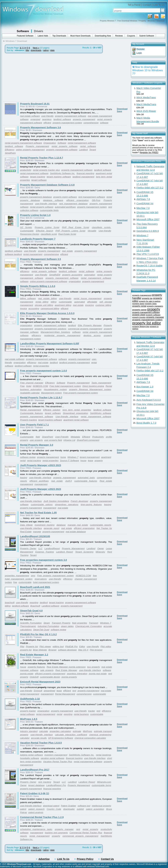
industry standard (29, 731)
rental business (81, 714)
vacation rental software (52, 758)
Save (119, 111)
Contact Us (107, 859)
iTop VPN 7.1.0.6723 (148, 254)
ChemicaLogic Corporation (89, 626)
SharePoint (47, 437)
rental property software (65, 146)
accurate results (39, 738)
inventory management (56, 755)
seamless (47, 119)
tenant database (36, 785)
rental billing (42, 302)
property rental (139, 306)
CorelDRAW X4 (145, 204)
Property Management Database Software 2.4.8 (47, 185)
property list (26, 650)
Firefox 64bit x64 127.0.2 (150, 188)
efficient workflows (39, 481)
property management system (67, 123)
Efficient (86, 437)
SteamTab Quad (41, 630)
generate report (51, 528)
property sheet (139, 315)
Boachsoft (35, 606)
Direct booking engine (93, 386)
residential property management (62, 335)
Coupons (131, 36)
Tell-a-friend (134, 5)
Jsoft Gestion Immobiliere (56, 501)
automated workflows (65, 207)
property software (153, 315)
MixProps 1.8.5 (29, 719)
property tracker (28, 711)
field (38, 437)
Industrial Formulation (48, 626)
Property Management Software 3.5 (40, 259)
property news (151, 304)
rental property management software (23, 143)
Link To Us (159, 5)
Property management (37, 146)
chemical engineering (100, 735)
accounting (34, 308)
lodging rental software (31, 755)
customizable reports (101, 525)
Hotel (29, 386)
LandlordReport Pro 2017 (35, 770)
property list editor (147, 323)
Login (139, 53)
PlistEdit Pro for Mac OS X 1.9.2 (38, 634)
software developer (67, 650)
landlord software (62, 119)
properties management (17, 576)
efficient (47, 123)
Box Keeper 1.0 (145, 387)
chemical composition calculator (90, 738)
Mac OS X (83, 650)
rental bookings (103, 755)
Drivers (39, 31)
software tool (84, 806)
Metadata (75, 437)
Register (141, 49)
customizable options (42, 504)
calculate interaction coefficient (71, 735)
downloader (69, 809)
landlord (72, 325)
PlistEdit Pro (71, 646)
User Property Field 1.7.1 (34, 425)
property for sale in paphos (150, 301)
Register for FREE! (149, 152)
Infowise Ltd (69, 440)
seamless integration (77, 674)
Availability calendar (30, 393)
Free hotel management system (65, 386)
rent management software (92, 197)
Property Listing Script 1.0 (35, 215)
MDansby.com (104, 782)
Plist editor (106, 646)
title (27, 50)
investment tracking (45, 525)
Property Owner (28, 548)
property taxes (138, 304)
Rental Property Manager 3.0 (37, 445)
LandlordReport (52, 548)
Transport (93, 623)
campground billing (50, 308)
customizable (65, 302)
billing (54, 302)
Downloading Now (103, 36)
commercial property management (85, 329)
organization (75, 281)
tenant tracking (38, 177)
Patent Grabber (69, 806)
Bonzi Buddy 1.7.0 (146, 423)
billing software (28, 298)
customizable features (86, 481)
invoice (24, 308)
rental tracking (34, 461)
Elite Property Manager (90, 325)
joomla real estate (98, 674)
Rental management (31, 410)
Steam (47, 623)
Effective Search (45, 231)
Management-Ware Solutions (55, 332)
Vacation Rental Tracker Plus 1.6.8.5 (41, 743)
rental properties (41, 366)
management (41, 484)
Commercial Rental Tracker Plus (86, 833)
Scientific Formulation (31, 623)
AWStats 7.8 (143, 199)
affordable (92, 302)
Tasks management (101, 383)
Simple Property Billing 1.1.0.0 (38, 286)
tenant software (39, 180)
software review (28, 457)
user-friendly (30, 251)
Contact (147, 5)
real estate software (15, 359)
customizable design (50, 677)
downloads (36, 50)
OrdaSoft (34, 677)
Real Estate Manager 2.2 (34, 655)
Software (23, 31)
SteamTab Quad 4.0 (31, 611)
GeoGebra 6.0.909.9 (148, 231)
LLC (40, 548)
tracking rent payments (56, 833)
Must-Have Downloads (80, 36)
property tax (147, 298)
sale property (47, 670)
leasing (24, 478)
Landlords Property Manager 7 (38, 239)
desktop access (92, 335)
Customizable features (31, 413)
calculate (44, 731)
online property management (30, 150)
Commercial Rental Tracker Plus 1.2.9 (42, 817)
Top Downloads (59, 36)
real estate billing (47, 298)
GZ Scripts (26, 227)
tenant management (90, 457)
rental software (88, 146)
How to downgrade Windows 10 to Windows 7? (148, 70)
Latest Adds (43, 36)
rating (46, 50)
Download (122, 109)
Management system (51, 393)
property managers (155, 306)
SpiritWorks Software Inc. (63, 173)
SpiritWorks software (101, 413)
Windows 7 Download (16, 41)
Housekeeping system (55, 389)
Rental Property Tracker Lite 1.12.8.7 (41, 398)
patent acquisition (95, 809)
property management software (71, 116)
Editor (82, 646)
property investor (139, 317)
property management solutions (50, 329)
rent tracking (45, 782)
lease (91, 461)
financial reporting (85, 173)
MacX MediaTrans (146, 104)
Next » (36, 48)
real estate (67, 251)
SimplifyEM (55, 275)
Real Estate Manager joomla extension (66, 667)
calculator (25, 738)
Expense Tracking (45, 552)
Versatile (92, 231)
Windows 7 (73, 457)
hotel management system (46, 582)
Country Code (54, 809)
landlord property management (74, 363)
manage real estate (78, 525)
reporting (34, 602)
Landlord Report (64, 552)
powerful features (36, 667)
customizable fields (49, 210)
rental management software (82, 143)
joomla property (69, 677)
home (63, 457)
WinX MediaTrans (146, 98)
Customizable (27, 231)
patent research (37, 809)
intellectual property (101, 806)
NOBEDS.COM (40, 386)
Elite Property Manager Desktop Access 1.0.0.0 (47, 313)
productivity (26, 170)
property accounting (72, 275)
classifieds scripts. (101, 227)
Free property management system (80, 393)
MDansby (100, 552)
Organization (50, 143)
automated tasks (86, 478)
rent (74, 691)
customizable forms (101, 785)
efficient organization (77, 200)
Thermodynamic (28, 626)
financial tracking (74, 758)
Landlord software (50, 606)
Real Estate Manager (66, 670)
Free (22, 386)
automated (79, 302)
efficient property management (50, 674)
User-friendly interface (67, 417)
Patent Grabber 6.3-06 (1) (35, 793)
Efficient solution (52, 410)
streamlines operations (67, 504)
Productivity (98, 437)
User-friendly (105, 231)
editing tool (58, 646)
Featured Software (25, 36)
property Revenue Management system (90, 389)
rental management (33, 254)
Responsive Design (30, 234)
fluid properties (80, 623)
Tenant (93, 150)
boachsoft (10, 602)
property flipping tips (141, 326)
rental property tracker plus (46, 170)
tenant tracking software (59, 177)
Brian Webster (40, 650)
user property (36, 440)
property (99, 461)
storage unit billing (44, 305)
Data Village (26, 525)
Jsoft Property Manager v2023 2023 (41, 465)
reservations (41, 579)
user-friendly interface (46, 204)
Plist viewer (45, 646)
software (104, 123)
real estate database (76, 532)
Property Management (73, 548)
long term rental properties (77, 410)
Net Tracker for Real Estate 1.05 (38, 513)
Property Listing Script (47, 227)
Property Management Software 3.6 (40, 127)
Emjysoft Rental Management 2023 (40, 682)
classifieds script (49, 234)
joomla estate (27, 674)
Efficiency (10, 150)
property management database (36, 197)
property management (84, 119)
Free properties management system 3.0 (43, 560)
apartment (106, 457)
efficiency (25, 271)
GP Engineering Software (61, 738)
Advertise (44, 859)
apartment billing (63, 305)
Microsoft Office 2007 (148, 219)
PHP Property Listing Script (70, 231)
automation (90, 275)
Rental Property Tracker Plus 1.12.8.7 (42, 158)
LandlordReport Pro (56, 785)
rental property (90, 829)
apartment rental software (76, 420)
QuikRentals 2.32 (30, 699)
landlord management (83, 177)
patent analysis (36, 812)
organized (35, 119)
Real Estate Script (67, 234)
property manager (64, 829)
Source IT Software (69, 461)
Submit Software (147, 36)
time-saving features (91, 504)
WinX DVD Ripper (146, 111)
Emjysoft (38, 691)
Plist (22, 646)
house (83, 461)
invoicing (89, 305)
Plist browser (96, 650)
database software (53, 200)
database (61, 525)
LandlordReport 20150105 (35, 536)
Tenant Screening (84, 552)
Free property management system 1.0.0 (43, 371)
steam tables (67, 626)
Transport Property (61, 623)
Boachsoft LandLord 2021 (35, 587)
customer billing (103, 305)
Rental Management (65, 694)
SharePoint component (88, 440)
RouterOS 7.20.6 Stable (149, 266)
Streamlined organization (75, 413)
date (52, 50)
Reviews (119, 36)
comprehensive (91, 123)
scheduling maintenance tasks (36, 829)
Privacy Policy (85, 859)
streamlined (49, 691)
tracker (92, 711)
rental (23, 461)
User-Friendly (62, 437)
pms (33, 576)
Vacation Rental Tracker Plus (58, 762)
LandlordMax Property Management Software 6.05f (50, 344)
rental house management (88, 298)
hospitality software (30, 758)
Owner (101, 548)
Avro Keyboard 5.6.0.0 (149, 400)
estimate (77, 731)
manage (37, 532)
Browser (53, 650)
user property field (53, 440)
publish (80, 809)
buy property (94, 667)
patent (23, 809)
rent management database (73, 204)
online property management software (49, 281)
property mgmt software (65, 197)
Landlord (83, 150)
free (15, 582)
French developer (79, 501)
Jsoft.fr (69, 481)
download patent (51, 806)
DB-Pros (96, 200)
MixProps (88, 731)
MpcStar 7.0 (143, 208)
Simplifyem (10, 153)
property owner (139, 310)
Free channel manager (32, 383)
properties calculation (60, 731)
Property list (32, 646)
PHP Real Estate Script (76, 227)
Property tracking (29, 420)
